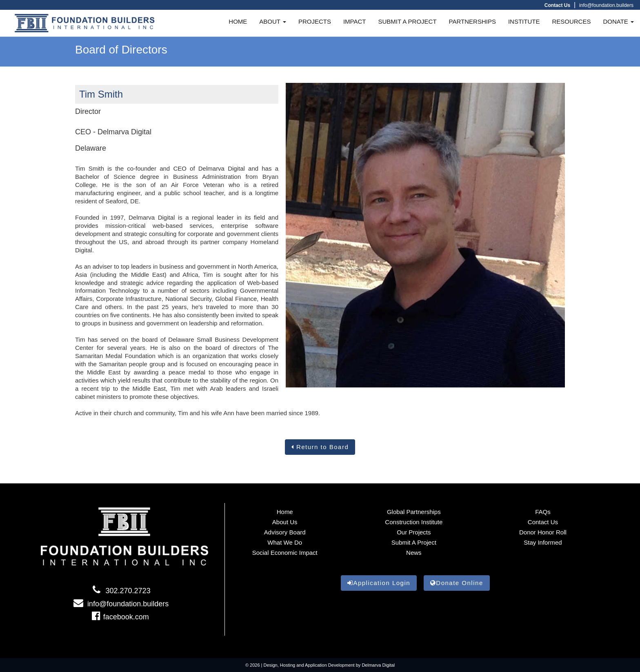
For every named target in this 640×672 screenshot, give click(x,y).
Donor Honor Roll (543, 532)
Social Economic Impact (285, 553)
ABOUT (273, 21)
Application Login (379, 583)
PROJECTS (315, 21)
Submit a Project (414, 542)
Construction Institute (414, 522)
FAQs (543, 512)
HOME (238, 21)
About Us (285, 522)
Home (285, 512)
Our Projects (414, 532)
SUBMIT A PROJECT (408, 21)
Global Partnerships (414, 512)
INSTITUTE (524, 21)
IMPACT (355, 21)
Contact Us (543, 522)
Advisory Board (285, 532)
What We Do (285, 542)
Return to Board (320, 447)
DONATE (618, 21)
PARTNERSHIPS (472, 21)
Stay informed (543, 542)
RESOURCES (571, 21)
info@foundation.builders (606, 5)
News (414, 553)
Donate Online (457, 583)
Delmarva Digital (378, 665)
